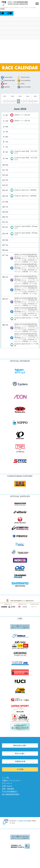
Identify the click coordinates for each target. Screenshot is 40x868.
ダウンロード (7, 783)
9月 (28, 101)
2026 (12, 96)
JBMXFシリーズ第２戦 (22, 115)
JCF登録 (20, 769)
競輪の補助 (24, 821)
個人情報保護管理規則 (11, 794)
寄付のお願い (20, 753)
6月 (19, 101)
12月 (37, 101)
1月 (3, 101)
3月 (9, 101)
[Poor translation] (10, 13)
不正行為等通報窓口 (10, 792)
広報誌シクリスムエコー (11, 781)
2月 (6, 101)
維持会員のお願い (20, 745)
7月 (22, 101)
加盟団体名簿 (20, 761)
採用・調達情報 (8, 789)
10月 (31, 101)
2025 (20, 96)
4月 (12, 101)
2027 (5, 96)
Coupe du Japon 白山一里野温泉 (25, 190)
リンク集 (5, 778)
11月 (34, 101)
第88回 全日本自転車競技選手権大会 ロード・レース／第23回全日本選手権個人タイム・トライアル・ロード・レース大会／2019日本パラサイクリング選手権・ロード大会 (26, 258)
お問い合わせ (7, 786)
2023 (35, 96)
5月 (15, 101)
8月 (25, 101)
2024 (28, 96)
